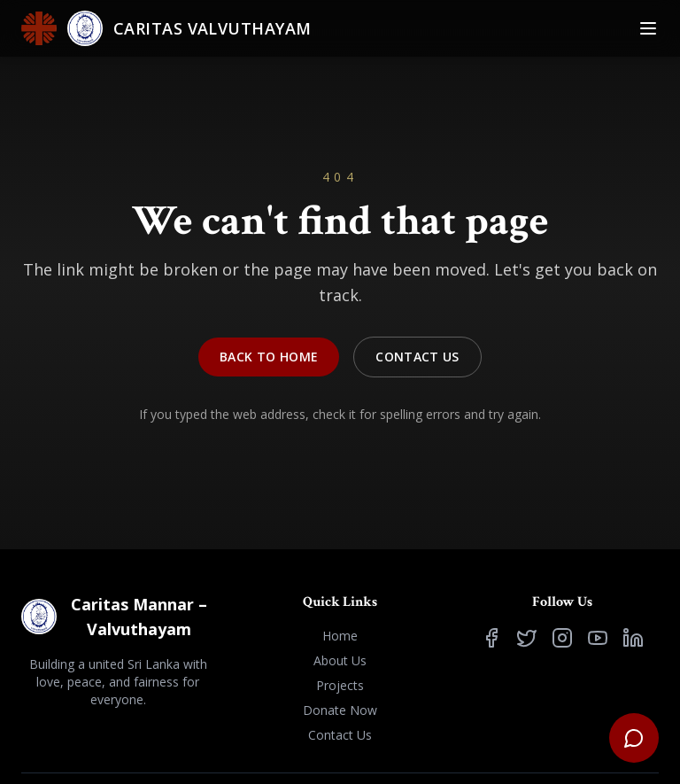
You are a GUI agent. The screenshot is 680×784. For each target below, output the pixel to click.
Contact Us (417, 357)
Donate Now (340, 710)
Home (340, 636)
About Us (340, 660)
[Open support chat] (634, 738)
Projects (340, 685)
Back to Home (269, 357)
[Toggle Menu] (648, 28)
